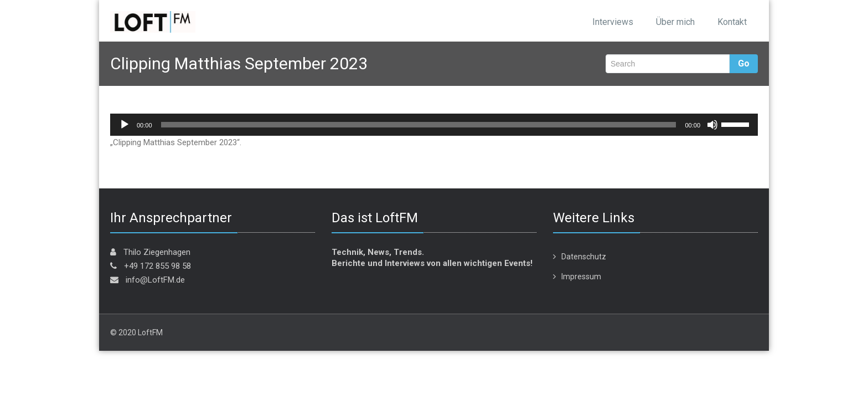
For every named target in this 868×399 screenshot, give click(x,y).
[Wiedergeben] (125, 125)
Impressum (581, 277)
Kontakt (732, 22)
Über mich (675, 22)
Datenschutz (584, 257)
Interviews (613, 22)
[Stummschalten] (712, 125)
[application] (434, 125)
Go (744, 63)
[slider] (419, 125)
